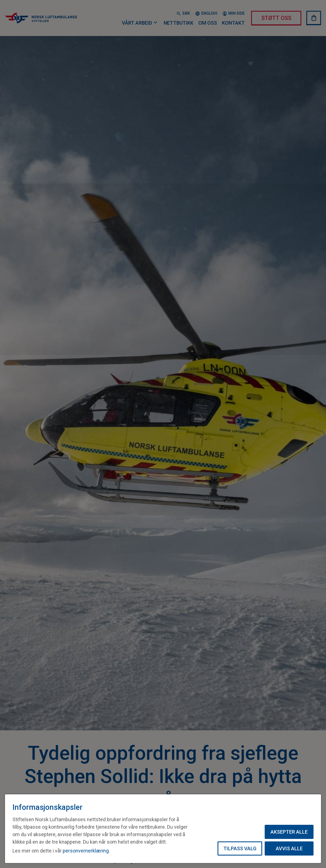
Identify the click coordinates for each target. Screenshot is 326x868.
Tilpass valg (240, 848)
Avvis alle (289, 848)
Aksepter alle (289, 832)
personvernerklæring (86, 851)
